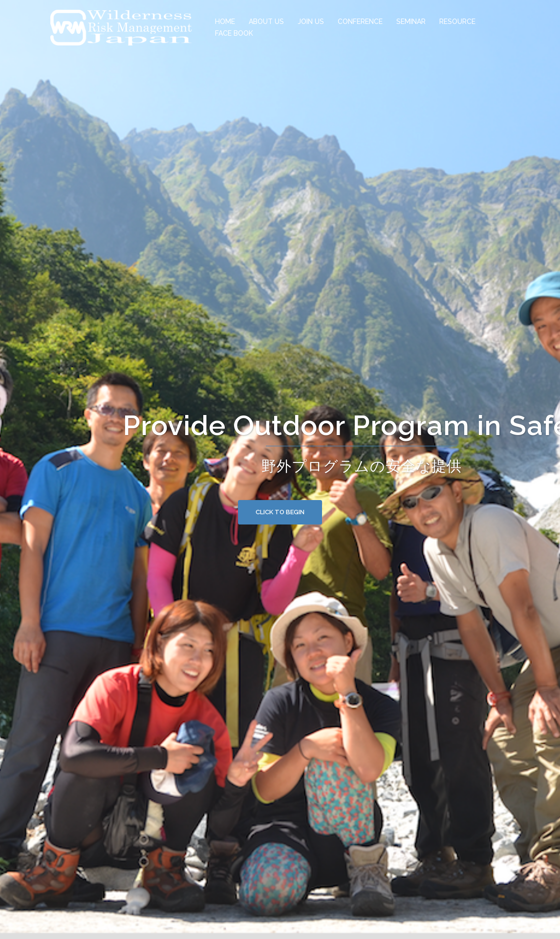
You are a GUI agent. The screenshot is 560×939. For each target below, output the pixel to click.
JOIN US (311, 22)
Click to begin (280, 512)
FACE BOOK (234, 33)
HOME (225, 22)
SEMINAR (411, 22)
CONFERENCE (360, 22)
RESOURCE (457, 22)
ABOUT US (266, 22)
